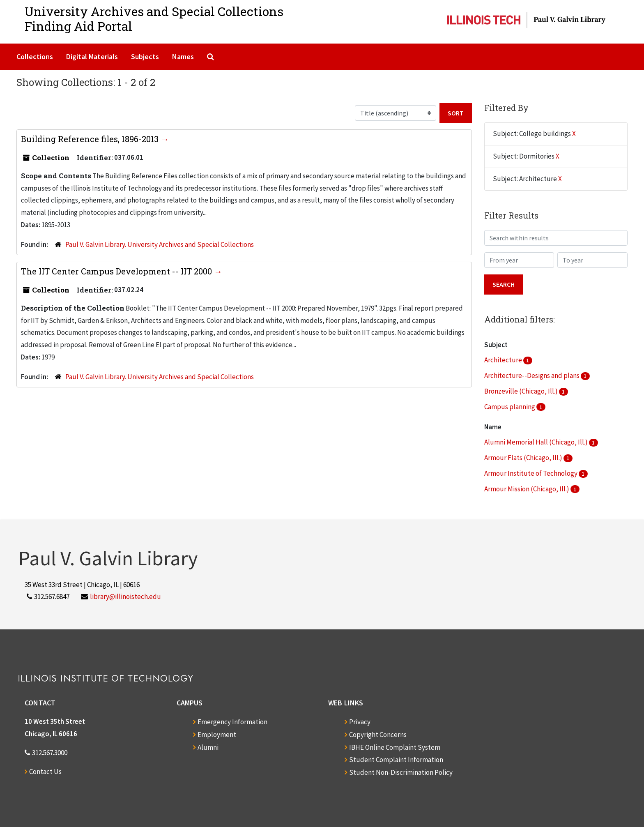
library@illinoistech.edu (125, 597)
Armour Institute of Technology (531, 473)
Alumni (208, 747)
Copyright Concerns (378, 735)
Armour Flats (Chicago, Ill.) (524, 458)
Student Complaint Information (396, 760)
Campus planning (510, 407)
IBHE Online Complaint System (395, 747)
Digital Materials (92, 56)
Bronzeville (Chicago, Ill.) (522, 391)
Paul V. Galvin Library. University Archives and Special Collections (160, 244)
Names (183, 56)
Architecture (504, 360)
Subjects (145, 56)
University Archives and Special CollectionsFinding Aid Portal (154, 19)
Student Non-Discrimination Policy (401, 772)
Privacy (360, 722)
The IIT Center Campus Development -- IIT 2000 (117, 271)
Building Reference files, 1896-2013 (91, 139)
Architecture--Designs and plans (532, 375)
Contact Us (45, 772)
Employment (217, 735)
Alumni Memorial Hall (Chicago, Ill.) (537, 442)
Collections (35, 56)
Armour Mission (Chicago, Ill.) (527, 489)
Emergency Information (232, 722)
